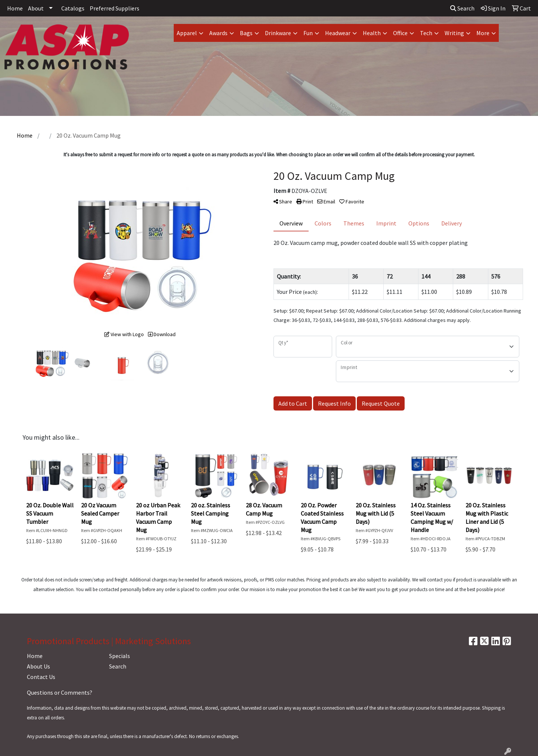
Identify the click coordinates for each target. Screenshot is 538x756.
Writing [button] (454, 33)
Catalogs (73, 8)
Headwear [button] (338, 33)
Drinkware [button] (278, 33)
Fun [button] (308, 33)
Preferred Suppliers (115, 8)
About (36, 8)
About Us (38, 666)
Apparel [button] (187, 33)
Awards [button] (218, 33)
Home (15, 8)
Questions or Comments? (60, 692)
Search (462, 8)
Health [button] (372, 33)
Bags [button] (246, 33)
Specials (120, 656)
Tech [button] (426, 33)
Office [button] (400, 33)
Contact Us (41, 677)
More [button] (483, 33)
